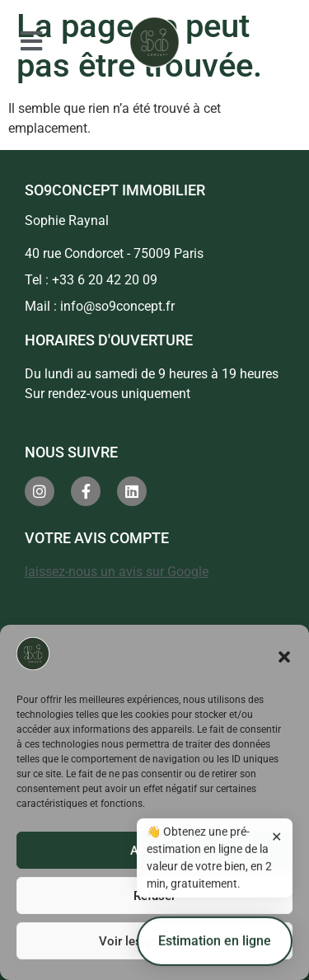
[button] (284, 657)
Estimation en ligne (215, 947)
